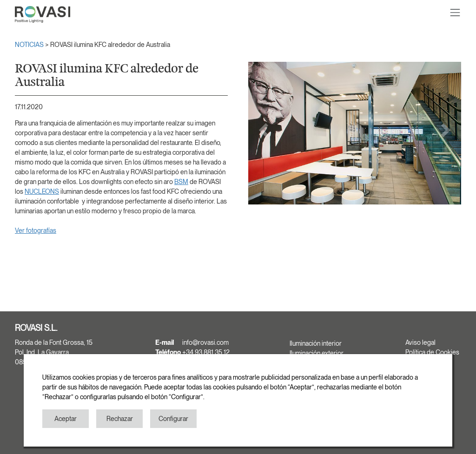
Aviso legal (420, 342)
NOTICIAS (30, 45)
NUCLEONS (42, 191)
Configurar (173, 419)
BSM (181, 182)
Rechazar (120, 419)
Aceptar (66, 419)
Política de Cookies (432, 352)
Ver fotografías (36, 230)
